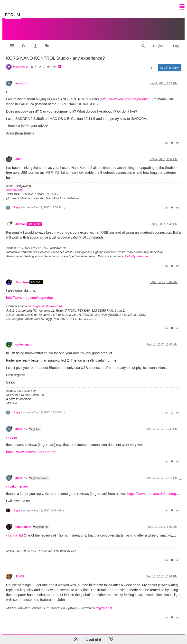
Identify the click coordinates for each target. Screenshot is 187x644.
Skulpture (22, 277)
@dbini (35, 424)
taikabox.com (15, 185)
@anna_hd (41, 522)
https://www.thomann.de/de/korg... (153, 489)
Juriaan (20, 219)
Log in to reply (170, 63)
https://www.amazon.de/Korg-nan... (33, 447)
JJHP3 (20, 572)
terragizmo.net (103, 603)
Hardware (20, 62)
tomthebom (23, 522)
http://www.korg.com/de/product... (126, 94)
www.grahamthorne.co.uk (46, 301)
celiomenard (24, 340)
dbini (19, 154)
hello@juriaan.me (137, 251)
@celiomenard (39, 473)
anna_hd (21, 78)
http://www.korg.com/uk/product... (31, 293)
